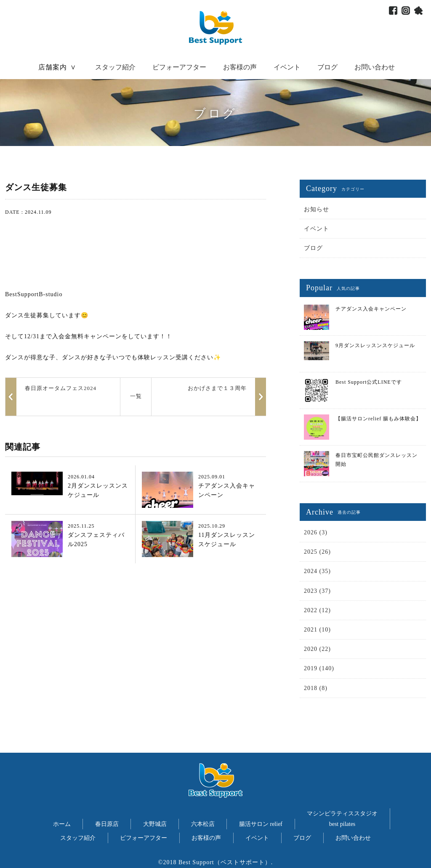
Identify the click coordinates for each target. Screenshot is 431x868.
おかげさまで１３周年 (217, 388)
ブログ (327, 67)
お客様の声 (240, 67)
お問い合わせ (375, 67)
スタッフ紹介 (115, 67)
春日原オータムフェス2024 (61, 388)
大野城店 (155, 824)
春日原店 (107, 824)
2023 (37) (317, 591)
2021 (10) (317, 630)
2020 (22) (317, 649)
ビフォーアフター (179, 67)
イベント (287, 67)
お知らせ (317, 209)
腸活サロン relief (261, 824)
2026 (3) (316, 532)
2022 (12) (317, 610)
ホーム (62, 824)
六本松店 (203, 824)
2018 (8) (316, 688)
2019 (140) (319, 668)
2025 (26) (317, 552)
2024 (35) (317, 571)
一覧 (136, 396)
